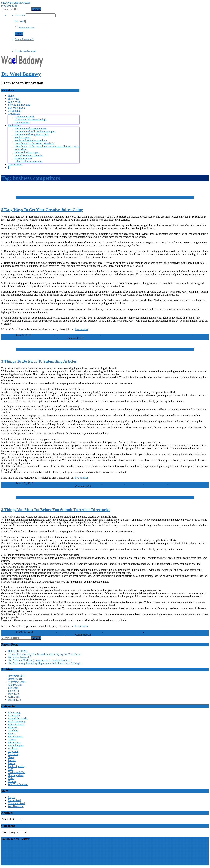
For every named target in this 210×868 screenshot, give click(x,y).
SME (11, 769)
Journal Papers (16, 745)
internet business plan (154, 335)
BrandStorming (16, 724)
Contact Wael (15, 164)
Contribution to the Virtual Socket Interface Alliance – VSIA (47, 146)
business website (132, 335)
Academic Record (24, 117)
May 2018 (13, 694)
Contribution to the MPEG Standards (34, 144)
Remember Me (25, 28)
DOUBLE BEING (18, 651)
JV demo (13, 748)
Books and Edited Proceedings (31, 141)
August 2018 (15, 685)
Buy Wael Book (16, 108)
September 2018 (17, 682)
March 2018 (14, 700)
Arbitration (14, 716)
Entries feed (14, 800)
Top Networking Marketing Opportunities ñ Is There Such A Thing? (44, 663)
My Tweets (7, 845)
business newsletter (111, 335)
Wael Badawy (10, 852)
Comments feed (16, 803)
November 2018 (17, 676)
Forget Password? (24, 39)
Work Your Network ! (20, 657)
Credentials (14, 114)
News (11, 757)
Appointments (22, 123)
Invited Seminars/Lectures (29, 155)
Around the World (18, 719)
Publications (15, 126)
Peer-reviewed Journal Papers (30, 129)
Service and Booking (19, 105)
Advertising (51, 338)
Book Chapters (23, 138)
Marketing (14, 754)
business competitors (43, 335)
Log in (11, 797)
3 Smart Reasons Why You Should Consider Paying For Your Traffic (45, 654)
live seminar (82, 329)
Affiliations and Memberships (31, 120)
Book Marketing (17, 722)
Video (11, 778)
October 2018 (15, 679)
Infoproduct (14, 742)
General (12, 739)
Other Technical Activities (29, 161)
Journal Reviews (23, 158)
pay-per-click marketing (180, 335)
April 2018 (14, 697)
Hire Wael (13, 99)
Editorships (21, 149)
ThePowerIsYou (17, 772)
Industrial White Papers (27, 152)
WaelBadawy (8, 335)
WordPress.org (16, 806)
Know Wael (14, 102)
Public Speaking (17, 766)
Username (20, 15)
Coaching (13, 730)
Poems (12, 763)
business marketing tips (87, 335)
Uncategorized (16, 775)
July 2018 (13, 688)
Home (11, 96)
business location (64, 335)
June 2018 (13, 691)
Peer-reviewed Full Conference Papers (35, 132)
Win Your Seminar (18, 784)
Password (20, 21)
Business (13, 727)
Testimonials (15, 111)
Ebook (11, 733)
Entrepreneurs (15, 736)
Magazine (13, 751)
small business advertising (30, 338)
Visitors (63, 338)
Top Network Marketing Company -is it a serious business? (40, 660)
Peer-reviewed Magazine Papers (32, 135)
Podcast (12, 760)
